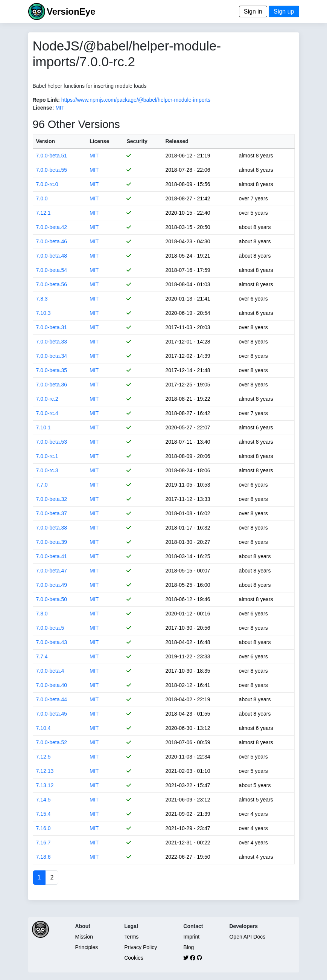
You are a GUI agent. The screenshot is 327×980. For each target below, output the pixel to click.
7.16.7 (43, 843)
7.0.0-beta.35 (52, 370)
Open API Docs (247, 937)
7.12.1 (43, 213)
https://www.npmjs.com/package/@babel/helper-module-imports (136, 100)
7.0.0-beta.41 (52, 556)
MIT (60, 108)
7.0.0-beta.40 (52, 685)
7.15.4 (43, 814)
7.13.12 (45, 785)
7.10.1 (43, 427)
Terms (131, 937)
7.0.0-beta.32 (52, 499)
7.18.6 (43, 857)
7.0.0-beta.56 (52, 284)
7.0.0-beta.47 (52, 571)
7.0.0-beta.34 (52, 356)
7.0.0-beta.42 (52, 227)
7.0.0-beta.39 (52, 542)
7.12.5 (43, 757)
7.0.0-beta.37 (52, 513)
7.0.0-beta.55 (52, 170)
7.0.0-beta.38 (52, 528)
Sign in (253, 11)
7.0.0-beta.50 (52, 599)
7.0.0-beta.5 (50, 628)
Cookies (134, 958)
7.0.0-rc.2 (47, 399)
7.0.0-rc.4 (47, 413)
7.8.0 (42, 614)
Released (177, 141)
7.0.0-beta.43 (52, 642)
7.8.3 (42, 299)
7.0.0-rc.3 (47, 470)
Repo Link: (46, 100)
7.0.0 (42, 198)
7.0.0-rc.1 (47, 456)
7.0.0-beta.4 (50, 671)
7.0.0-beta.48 (52, 256)
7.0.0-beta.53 (52, 442)
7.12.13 (45, 771)
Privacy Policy (141, 947)
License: (43, 108)
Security (137, 141)
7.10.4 (43, 728)
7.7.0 (42, 485)
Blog (189, 947)
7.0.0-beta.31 (52, 327)
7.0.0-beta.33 (52, 342)
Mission (84, 937)
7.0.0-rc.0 (47, 184)
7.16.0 (43, 828)
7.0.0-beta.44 (52, 699)
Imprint (191, 937)
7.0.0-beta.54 (52, 270)
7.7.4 (42, 656)
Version (46, 141)
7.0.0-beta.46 (52, 241)
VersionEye (71, 11)
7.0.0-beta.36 (52, 385)
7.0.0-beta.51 (52, 156)
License (99, 141)
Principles (87, 947)
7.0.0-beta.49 (52, 585)
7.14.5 (43, 800)
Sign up (284, 11)
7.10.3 (43, 313)
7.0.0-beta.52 (52, 742)
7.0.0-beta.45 (52, 714)
